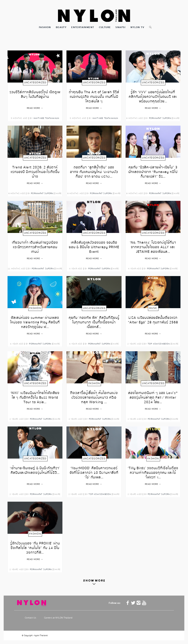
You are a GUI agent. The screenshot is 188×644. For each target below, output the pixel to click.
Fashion (35, 308)
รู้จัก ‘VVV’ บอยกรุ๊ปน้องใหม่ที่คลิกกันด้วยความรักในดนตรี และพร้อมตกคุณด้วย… (153, 95)
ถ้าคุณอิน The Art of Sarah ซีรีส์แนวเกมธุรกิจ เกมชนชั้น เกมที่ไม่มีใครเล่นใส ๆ (94, 95)
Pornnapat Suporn (160, 118)
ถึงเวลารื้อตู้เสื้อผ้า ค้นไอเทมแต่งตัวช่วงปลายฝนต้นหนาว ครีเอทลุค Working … (94, 396)
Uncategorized (35, 83)
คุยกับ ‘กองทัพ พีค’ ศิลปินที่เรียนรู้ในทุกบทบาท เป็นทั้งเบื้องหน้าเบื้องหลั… (94, 321)
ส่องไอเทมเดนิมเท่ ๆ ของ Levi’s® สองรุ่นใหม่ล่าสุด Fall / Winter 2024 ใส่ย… (153, 396)
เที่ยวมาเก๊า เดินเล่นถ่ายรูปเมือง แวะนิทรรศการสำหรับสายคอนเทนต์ (35, 245)
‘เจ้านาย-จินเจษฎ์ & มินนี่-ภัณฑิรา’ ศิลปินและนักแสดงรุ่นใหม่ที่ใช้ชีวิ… (35, 471)
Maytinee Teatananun (46, 118)
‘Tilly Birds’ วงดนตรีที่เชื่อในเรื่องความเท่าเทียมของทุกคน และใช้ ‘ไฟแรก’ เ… (153, 471)
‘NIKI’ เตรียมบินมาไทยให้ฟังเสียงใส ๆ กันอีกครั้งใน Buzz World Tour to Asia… (35, 396)
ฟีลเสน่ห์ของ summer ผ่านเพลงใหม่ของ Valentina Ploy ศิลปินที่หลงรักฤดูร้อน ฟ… (35, 321)
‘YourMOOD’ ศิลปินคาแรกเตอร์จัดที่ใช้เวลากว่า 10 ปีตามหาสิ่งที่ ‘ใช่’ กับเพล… (94, 471)
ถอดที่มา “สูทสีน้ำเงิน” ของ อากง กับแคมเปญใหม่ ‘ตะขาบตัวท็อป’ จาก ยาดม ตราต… (94, 170)
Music (153, 308)
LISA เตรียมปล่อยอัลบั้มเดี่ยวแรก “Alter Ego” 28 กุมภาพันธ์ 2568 (153, 320)
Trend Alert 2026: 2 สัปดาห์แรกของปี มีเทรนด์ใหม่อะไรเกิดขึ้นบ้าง (35, 170)
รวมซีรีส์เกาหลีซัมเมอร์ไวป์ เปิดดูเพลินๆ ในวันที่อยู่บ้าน (35, 95)
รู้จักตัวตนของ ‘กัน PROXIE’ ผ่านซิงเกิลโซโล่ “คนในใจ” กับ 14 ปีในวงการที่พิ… (35, 546)
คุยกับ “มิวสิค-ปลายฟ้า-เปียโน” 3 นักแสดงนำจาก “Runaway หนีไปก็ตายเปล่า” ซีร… (153, 170)
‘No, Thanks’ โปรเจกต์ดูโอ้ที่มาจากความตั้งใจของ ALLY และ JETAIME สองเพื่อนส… (153, 245)
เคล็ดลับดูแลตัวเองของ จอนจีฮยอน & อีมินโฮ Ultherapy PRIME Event (94, 245)
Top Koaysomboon (159, 344)
